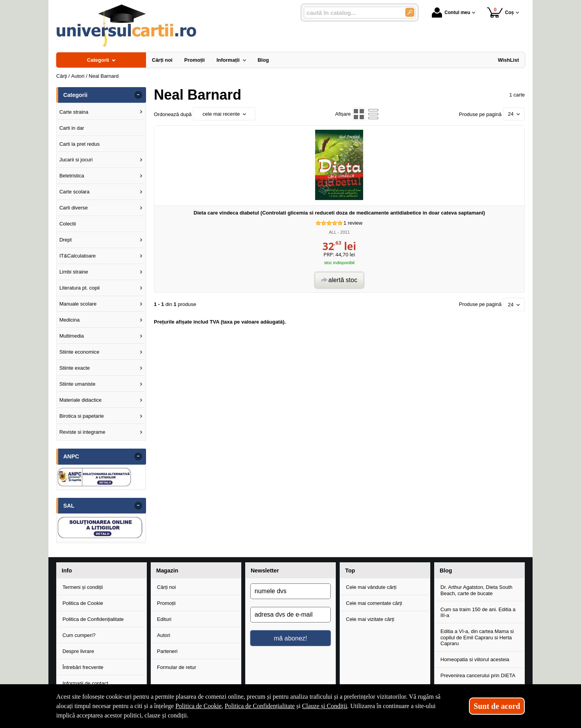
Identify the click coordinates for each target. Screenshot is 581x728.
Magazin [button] (167, 571)
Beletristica (72, 176)
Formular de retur (176, 667)
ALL (332, 232)
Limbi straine (74, 272)
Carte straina (74, 112)
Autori (164, 635)
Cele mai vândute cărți (371, 587)
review (353, 223)
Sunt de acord (497, 706)
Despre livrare (78, 651)
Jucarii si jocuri (76, 160)
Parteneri (167, 651)
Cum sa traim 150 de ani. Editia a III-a (478, 613)
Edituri (164, 619)
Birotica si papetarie (82, 416)
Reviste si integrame (82, 432)
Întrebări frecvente (83, 667)
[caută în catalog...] (351, 13)
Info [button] (67, 571)
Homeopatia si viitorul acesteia (475, 659)
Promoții (166, 603)
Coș (500, 12)
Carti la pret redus (79, 144)
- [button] (138, 95)
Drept (66, 240)
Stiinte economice (79, 352)
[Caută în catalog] (410, 12)
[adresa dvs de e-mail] (290, 615)
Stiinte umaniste (78, 384)
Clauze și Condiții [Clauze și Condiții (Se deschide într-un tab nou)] (325, 706)
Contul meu (451, 13)
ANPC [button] (71, 456)
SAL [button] (69, 506)
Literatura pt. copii (79, 288)
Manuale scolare (78, 304)
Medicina (70, 320)
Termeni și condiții (83, 587)
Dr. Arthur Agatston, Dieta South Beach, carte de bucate (476, 590)
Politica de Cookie (83, 603)
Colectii (68, 224)
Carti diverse (74, 208)
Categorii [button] (75, 95)
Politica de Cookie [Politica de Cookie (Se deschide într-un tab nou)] (198, 706)
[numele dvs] (290, 591)
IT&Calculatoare (78, 256)
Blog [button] (446, 571)
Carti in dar (72, 128)
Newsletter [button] (265, 571)
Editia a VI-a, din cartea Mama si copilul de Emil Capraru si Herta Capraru (477, 637)
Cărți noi (166, 587)
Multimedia (72, 336)
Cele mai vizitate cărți (370, 619)
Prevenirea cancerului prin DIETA (478, 675)
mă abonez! (291, 638)
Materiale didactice (80, 400)
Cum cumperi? (79, 635)
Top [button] (350, 571)
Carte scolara (74, 192)
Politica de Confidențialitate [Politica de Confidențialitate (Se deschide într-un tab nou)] (260, 706)
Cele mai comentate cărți (374, 603)
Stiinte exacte (75, 368)
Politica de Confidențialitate (93, 619)
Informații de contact (85, 683)
